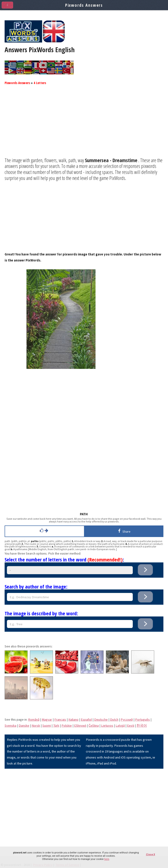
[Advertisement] (84, 125)
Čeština (94, 725)
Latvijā (120, 725)
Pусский (127, 719)
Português (142, 719)
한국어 (142, 725)
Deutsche (101, 719)
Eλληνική (80, 725)
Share (123, 531)
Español (86, 719)
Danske (24, 725)
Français (60, 719)
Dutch (114, 719)
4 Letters (40, 83)
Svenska (10, 725)
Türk (56, 725)
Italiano (73, 719)
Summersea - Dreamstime (111, 160)
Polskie (67, 725)
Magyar (47, 719)
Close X (151, 854)
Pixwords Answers (17, 83)
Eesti (131, 725)
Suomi (47, 725)
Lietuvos (107, 725)
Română (34, 719)
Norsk (36, 725)
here (107, 859)
